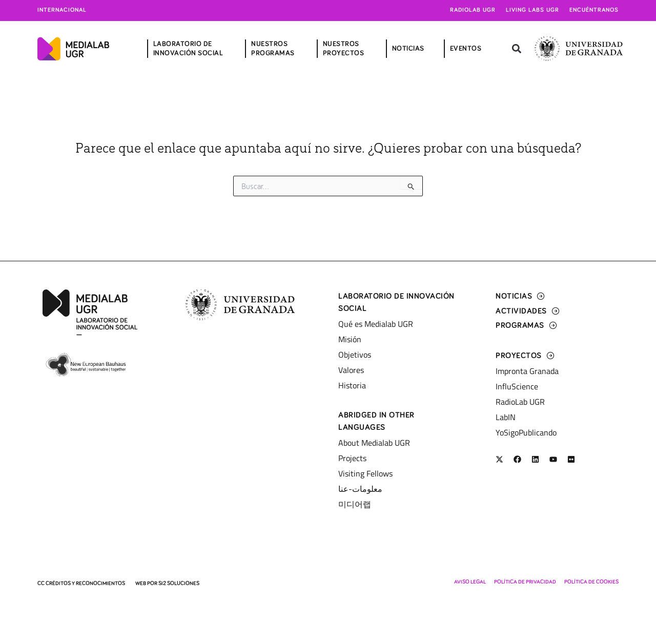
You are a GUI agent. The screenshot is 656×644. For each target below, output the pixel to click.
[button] (516, 49)
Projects (352, 458)
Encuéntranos (594, 10)
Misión (350, 339)
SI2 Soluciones (179, 583)
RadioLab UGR (520, 402)
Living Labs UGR (532, 10)
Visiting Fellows (365, 473)
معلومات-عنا (360, 489)
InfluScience (517, 386)
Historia (352, 385)
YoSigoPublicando (526, 432)
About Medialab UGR (374, 443)
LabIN (506, 417)
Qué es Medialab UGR (376, 324)
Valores (351, 370)
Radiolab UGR (473, 10)
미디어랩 (355, 504)
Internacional (62, 10)
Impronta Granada (527, 371)
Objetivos (355, 355)
